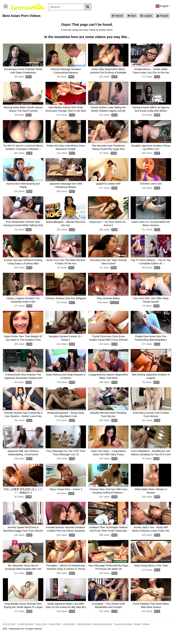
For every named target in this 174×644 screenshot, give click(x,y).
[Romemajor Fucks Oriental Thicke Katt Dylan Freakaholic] (23, 71)
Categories (20, 14)
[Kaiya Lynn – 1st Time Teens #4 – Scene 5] (108, 222)
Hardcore (9, 19)
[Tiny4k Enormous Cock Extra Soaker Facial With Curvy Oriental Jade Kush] (108, 336)
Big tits (39, 19)
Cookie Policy (69, 634)
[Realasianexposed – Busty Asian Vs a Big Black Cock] (66, 411)
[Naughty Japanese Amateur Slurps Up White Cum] (151, 147)
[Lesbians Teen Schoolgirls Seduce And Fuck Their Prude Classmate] (108, 525)
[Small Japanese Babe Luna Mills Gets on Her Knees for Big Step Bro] (66, 600)
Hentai (91, 14)
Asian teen (73, 25)
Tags (46, 14)
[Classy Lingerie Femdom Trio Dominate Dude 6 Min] (23, 298)
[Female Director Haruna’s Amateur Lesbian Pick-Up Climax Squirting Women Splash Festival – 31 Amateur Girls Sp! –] (66, 525)
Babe (44, 25)
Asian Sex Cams (107, 14)
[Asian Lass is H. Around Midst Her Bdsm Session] (151, 222)
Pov (137, 19)
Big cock (8, 25)
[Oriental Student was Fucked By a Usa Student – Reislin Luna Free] (23, 411)
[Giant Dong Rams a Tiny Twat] (151, 563)
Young (49, 19)
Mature (73, 19)
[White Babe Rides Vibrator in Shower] (151, 487)
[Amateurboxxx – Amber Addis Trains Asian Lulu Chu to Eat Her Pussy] (151, 71)
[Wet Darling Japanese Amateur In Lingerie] (151, 374)
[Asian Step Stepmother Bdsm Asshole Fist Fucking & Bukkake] (108, 71)
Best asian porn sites (103, 634)
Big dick (119, 25)
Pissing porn (77, 14)
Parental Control (84, 634)
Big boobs (158, 19)
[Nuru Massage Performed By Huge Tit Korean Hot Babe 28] (108, 563)
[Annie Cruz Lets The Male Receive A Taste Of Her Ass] (66, 260)
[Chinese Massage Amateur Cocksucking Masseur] (66, 71)
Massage (33, 25)
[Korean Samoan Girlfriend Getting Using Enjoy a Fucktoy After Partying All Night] (23, 260)
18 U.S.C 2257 (9, 634)
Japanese (154, 14)
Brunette (127, 19)
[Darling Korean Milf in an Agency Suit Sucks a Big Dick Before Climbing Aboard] (151, 109)
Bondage (21, 25)
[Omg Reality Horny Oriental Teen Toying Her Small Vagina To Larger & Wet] (23, 600)
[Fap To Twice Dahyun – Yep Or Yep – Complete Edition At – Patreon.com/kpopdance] (151, 260)
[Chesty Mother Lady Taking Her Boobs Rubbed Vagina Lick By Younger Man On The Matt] (108, 109)
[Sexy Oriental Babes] (108, 298)
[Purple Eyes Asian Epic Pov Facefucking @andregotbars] (151, 336)
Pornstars (34, 14)
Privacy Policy (55, 634)
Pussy (53, 25)
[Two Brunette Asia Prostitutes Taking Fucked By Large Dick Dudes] (108, 147)
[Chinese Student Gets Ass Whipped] (66, 298)
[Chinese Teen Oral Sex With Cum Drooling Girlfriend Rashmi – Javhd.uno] (108, 487)
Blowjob (133, 14)
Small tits (115, 19)
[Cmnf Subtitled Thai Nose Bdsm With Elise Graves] (151, 600)
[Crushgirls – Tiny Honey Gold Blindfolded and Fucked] (108, 600)
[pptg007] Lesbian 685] (108, 185)
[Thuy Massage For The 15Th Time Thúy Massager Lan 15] (66, 449)
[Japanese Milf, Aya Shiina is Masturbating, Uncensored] (23, 449)
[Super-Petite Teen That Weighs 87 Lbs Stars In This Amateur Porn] (23, 336)
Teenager (131, 25)
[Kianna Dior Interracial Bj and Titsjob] (23, 185)
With (62, 25)
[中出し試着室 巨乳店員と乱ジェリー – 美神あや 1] (23, 487)
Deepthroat (88, 25)
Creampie (61, 19)
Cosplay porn (59, 14)
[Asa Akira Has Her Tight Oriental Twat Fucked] (108, 260)
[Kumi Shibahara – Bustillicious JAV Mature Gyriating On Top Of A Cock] (151, 449)
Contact (137, 634)
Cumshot (94, 19)
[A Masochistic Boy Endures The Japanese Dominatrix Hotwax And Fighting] (23, 374)
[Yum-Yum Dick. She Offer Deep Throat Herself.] (151, 298)
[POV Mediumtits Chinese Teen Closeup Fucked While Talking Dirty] (23, 222)
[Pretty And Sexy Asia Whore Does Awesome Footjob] (66, 147)
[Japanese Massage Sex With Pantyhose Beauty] (66, 185)
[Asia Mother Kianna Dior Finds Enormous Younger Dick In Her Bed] (66, 109)
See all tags (156, 25)
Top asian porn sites (123, 634)
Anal (104, 19)
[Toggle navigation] (6, 6)
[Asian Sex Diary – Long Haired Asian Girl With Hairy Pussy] (108, 449)
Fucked (101, 25)
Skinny (146, 19)
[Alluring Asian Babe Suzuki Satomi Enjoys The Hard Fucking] (23, 109)
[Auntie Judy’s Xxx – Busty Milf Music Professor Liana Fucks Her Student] (151, 525)
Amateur (21, 19)
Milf (31, 19)
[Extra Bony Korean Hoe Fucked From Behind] (151, 411)
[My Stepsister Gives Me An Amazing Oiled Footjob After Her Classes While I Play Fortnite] (23, 563)
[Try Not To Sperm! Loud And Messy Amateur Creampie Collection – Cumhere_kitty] (23, 147)
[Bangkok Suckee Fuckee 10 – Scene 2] (66, 336)
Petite (83, 19)
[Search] (66, 7)
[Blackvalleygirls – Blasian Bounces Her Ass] (66, 222)
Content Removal (25, 634)
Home (7, 14)
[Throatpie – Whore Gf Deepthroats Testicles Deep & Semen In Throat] (66, 563)
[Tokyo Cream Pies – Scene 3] (66, 487)
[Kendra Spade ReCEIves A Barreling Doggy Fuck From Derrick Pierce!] (23, 525)
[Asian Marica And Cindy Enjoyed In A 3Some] (66, 374)
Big (110, 25)
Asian (123, 14)
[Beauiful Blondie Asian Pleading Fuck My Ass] (108, 411)
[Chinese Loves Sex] (151, 185)
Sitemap (146, 634)
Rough (143, 25)
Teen (143, 14)
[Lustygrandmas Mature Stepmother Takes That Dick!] (108, 374)
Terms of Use (41, 634)
